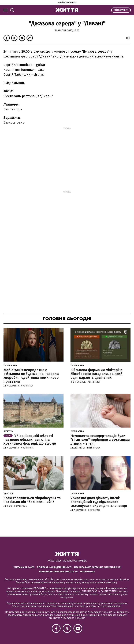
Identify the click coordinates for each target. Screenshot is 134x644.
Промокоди (88, 572)
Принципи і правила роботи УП (58, 572)
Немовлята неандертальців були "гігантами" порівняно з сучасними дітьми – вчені (100, 440)
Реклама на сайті (24, 567)
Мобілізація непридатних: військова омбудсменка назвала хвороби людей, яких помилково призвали (31, 376)
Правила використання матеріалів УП (97, 567)
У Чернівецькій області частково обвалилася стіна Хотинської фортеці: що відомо (30, 440)
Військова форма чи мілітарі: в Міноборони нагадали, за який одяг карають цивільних (96, 374)
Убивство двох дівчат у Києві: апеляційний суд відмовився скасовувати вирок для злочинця (99, 502)
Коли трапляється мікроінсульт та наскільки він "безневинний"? (32, 500)
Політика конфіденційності (54, 567)
